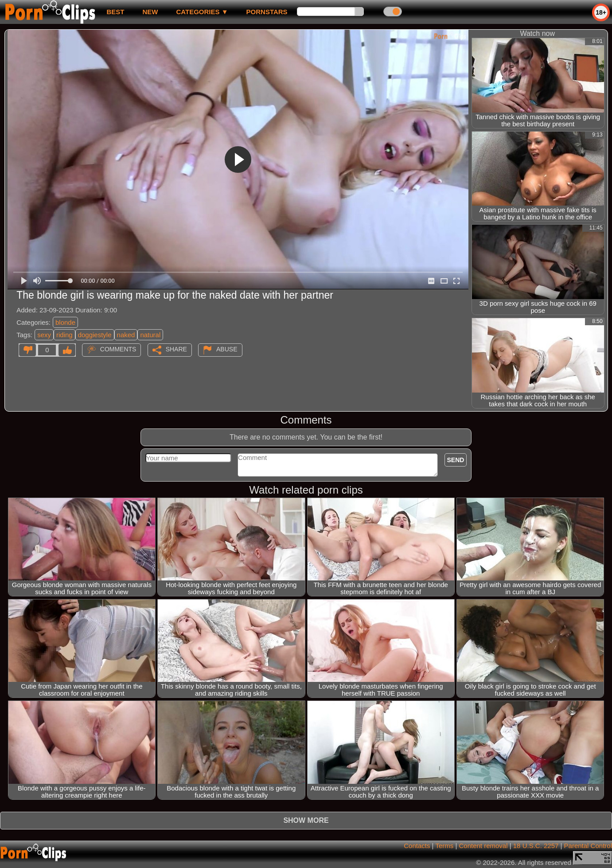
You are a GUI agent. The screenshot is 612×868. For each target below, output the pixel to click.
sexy (44, 335)
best (115, 12)
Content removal (483, 846)
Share (176, 349)
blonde (65, 322)
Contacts (417, 846)
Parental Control (588, 846)
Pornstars (267, 12)
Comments (118, 349)
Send (456, 460)
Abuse (227, 349)
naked (126, 335)
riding (64, 335)
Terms (444, 846)
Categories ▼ (202, 12)
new (150, 12)
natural (150, 335)
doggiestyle (95, 335)
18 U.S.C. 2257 (536, 846)
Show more (306, 820)
